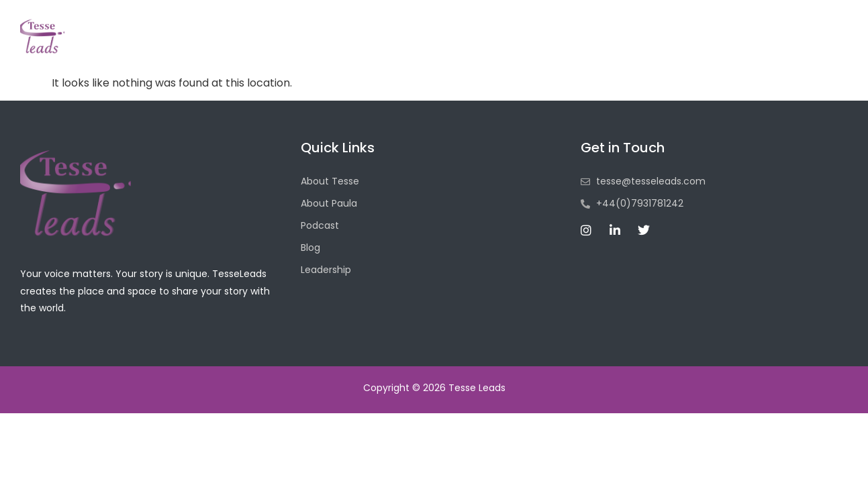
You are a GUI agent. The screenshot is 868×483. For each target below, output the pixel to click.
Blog (617, 46)
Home (388, 46)
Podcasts (552, 46)
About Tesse (465, 46)
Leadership (686, 46)
